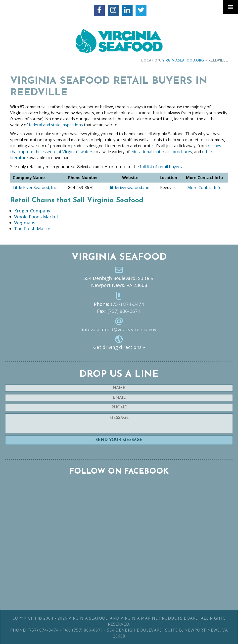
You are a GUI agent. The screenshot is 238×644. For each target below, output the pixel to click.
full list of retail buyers (161, 167)
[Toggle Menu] (230, 7)
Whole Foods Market (36, 217)
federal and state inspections (55, 125)
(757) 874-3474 (127, 304)
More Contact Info (204, 188)
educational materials (151, 152)
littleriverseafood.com (130, 188)
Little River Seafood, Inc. (35, 188)
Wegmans (25, 223)
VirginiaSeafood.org (183, 61)
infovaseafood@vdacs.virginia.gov (119, 329)
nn (92, 167)
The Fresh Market (33, 229)
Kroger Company (32, 211)
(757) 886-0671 (124, 311)
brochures (182, 152)
